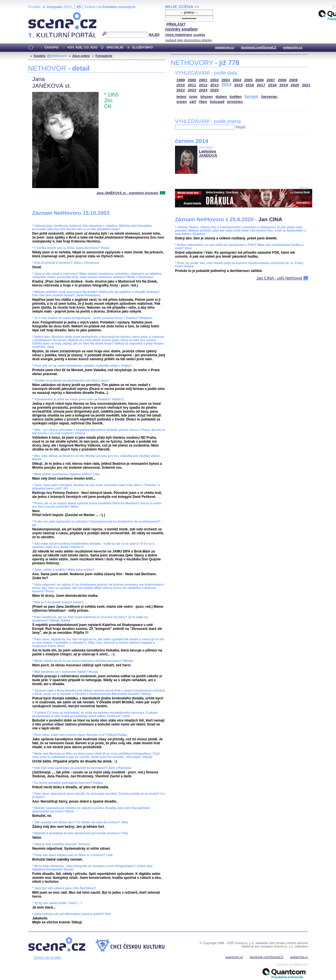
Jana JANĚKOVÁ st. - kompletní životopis (127, 193)
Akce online (81, 56)
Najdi (240, 127)
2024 (203, 90)
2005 (248, 80)
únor (193, 97)
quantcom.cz (225, 47)
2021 (306, 85)
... (163, 193)
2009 (293, 80)
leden (181, 97)
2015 (239, 85)
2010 (181, 85)
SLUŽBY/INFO (142, 47)
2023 (192, 90)
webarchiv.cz (293, 47)
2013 (214, 85)
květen (236, 97)
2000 (192, 80)
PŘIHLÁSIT (176, 24)
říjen (203, 102)
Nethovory (59, 56)
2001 (203, 80)
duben (221, 97)
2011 (192, 85)
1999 (181, 80)
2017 (261, 85)
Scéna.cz (38, 14)
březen (207, 97)
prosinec (235, 102)
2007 (271, 80)
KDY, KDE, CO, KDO (82, 47)
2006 (260, 80)
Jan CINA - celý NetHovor (279, 278)
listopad (217, 102)
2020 (295, 85)
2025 (214, 90)
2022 (181, 90)
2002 (214, 80)
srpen (182, 102)
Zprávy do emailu (47, 957)
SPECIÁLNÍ (115, 47)
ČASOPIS (52, 47)
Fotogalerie (104, 56)
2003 (226, 80)
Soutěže (40, 56)
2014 (227, 85)
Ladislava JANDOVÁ (208, 153)
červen (251, 96)
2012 (203, 85)
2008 (282, 80)
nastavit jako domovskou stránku (189, 40)
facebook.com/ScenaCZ (259, 47)
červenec (269, 97)
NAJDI (154, 35)
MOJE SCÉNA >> (182, 7)
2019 (284, 85)
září (193, 102)
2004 (237, 80)
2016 (250, 85)
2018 (272, 85)
